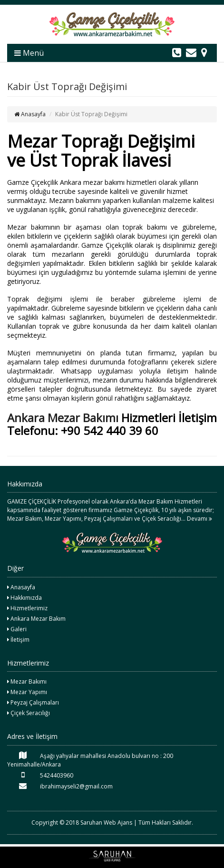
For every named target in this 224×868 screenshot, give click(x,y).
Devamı (200, 519)
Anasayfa (30, 114)
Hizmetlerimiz (27, 608)
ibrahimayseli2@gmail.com (60, 786)
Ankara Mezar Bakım (36, 619)
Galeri (17, 629)
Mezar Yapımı (27, 692)
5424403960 (40, 775)
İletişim (18, 640)
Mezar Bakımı (27, 681)
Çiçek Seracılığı (29, 713)
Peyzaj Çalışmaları (33, 702)
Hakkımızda (24, 598)
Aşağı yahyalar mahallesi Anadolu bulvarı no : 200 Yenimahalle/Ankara (90, 760)
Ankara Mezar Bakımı (63, 418)
